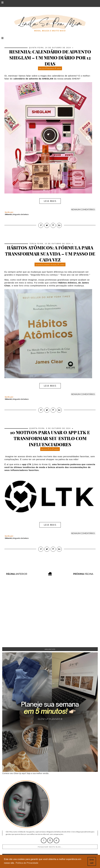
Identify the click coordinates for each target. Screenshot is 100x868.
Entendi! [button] (92, 861)
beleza (42, 69)
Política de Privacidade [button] (27, 863)
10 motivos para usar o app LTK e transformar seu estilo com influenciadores (50, 438)
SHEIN (59, 69)
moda (56, 449)
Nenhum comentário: (83, 209)
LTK (51, 449)
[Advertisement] (50, 617)
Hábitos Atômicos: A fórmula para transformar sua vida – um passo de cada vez (50, 254)
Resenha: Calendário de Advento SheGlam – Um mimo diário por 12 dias (50, 58)
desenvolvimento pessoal (46, 265)
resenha (51, 69)
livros (62, 265)
